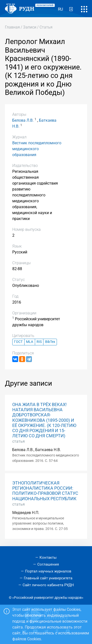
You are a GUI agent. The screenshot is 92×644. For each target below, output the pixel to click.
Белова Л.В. (23, 120)
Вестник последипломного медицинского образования (37, 149)
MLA (30, 342)
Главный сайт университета (48, 578)
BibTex (50, 342)
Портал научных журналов (48, 571)
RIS (39, 342)
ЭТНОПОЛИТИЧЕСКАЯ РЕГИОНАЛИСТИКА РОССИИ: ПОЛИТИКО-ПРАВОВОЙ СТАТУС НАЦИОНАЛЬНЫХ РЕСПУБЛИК (45, 491)
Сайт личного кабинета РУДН (48, 585)
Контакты (48, 557)
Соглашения (48, 564)
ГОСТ (18, 342)
